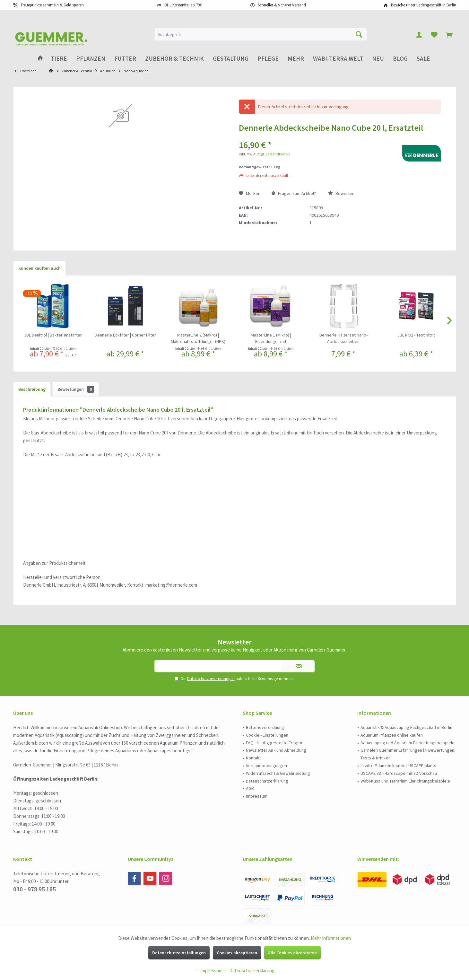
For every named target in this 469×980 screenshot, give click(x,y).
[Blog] (400, 59)
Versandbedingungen (266, 766)
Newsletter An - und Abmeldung (276, 750)
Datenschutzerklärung (267, 781)
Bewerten (341, 193)
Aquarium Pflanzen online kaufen (392, 735)
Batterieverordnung (265, 727)
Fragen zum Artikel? (294, 193)
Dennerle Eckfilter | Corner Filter (125, 335)
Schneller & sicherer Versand (282, 5)
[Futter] (125, 59)
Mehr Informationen (331, 938)
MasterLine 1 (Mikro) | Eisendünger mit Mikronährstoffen (271, 338)
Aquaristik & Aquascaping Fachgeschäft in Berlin (406, 727)
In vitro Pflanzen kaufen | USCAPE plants (398, 766)
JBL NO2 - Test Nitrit (416, 335)
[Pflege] (268, 59)
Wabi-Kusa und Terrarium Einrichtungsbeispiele (405, 781)
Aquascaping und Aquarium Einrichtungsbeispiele (408, 743)
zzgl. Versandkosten (274, 154)
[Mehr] (296, 59)
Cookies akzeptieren (237, 953)
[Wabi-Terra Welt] (338, 59)
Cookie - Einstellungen (267, 735)
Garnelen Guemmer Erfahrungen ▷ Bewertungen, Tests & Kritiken (408, 754)
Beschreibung (32, 389)
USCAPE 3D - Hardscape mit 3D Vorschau (399, 773)
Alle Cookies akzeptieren (292, 953)
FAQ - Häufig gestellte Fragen (274, 743)
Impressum (257, 796)
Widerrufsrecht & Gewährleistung (278, 773)
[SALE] (423, 59)
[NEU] (378, 59)
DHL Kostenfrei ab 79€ (183, 5)
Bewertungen (76, 389)
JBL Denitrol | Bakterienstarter (53, 335)
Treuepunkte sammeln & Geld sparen (52, 5)
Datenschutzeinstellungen (179, 953)
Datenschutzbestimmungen (211, 679)
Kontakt (253, 758)
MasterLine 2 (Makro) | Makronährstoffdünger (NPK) (198, 338)
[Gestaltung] (231, 59)
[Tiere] (59, 59)
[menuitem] (449, 34)
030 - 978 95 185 (35, 889)
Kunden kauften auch (39, 268)
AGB (250, 788)
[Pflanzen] (91, 59)
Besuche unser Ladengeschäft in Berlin (424, 5)
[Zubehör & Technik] (174, 59)
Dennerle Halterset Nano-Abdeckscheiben (343, 338)
